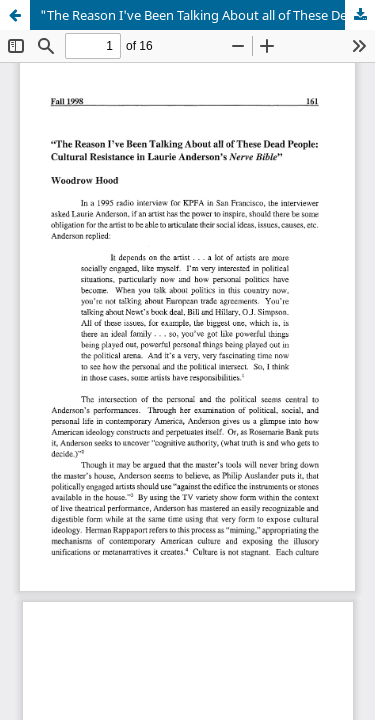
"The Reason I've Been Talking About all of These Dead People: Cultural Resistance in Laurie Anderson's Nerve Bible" (207, 15)
